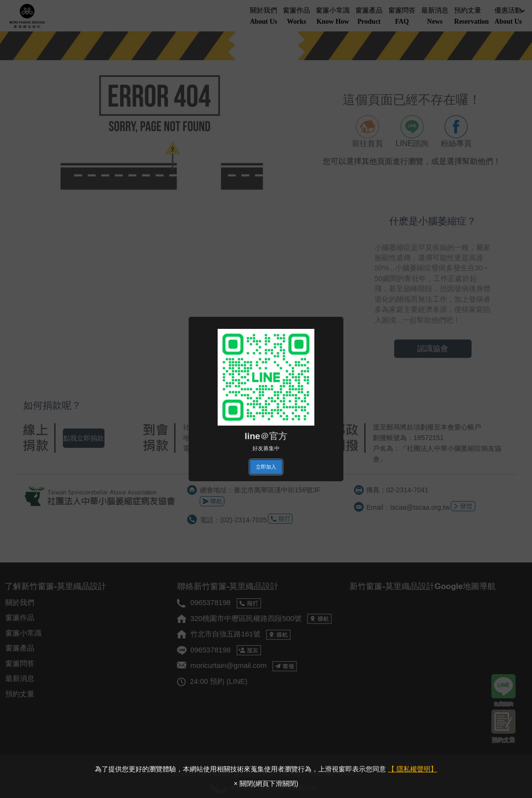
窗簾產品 (369, 17)
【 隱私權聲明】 (413, 769)
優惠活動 (510, 17)
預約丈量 (472, 17)
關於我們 (264, 17)
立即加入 (266, 467)
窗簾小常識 (333, 17)
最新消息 (435, 17)
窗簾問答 (402, 17)
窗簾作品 (296, 17)
